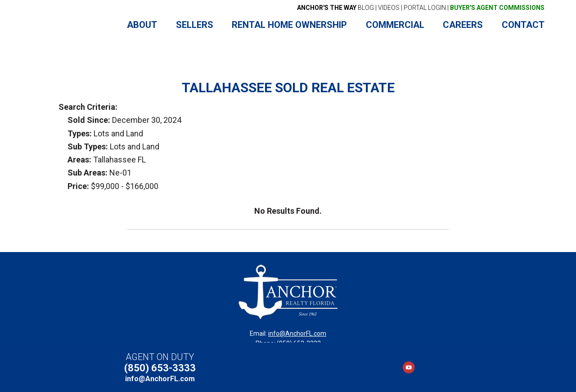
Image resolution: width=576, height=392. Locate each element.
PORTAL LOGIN (425, 8)
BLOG (335, 8)
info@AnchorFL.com (297, 333)
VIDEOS (389, 8)
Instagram (439, 367)
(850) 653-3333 (160, 368)
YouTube (409, 367)
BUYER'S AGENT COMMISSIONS (497, 8)
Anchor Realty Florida (73, 25)
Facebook (393, 367)
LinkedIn (424, 367)
